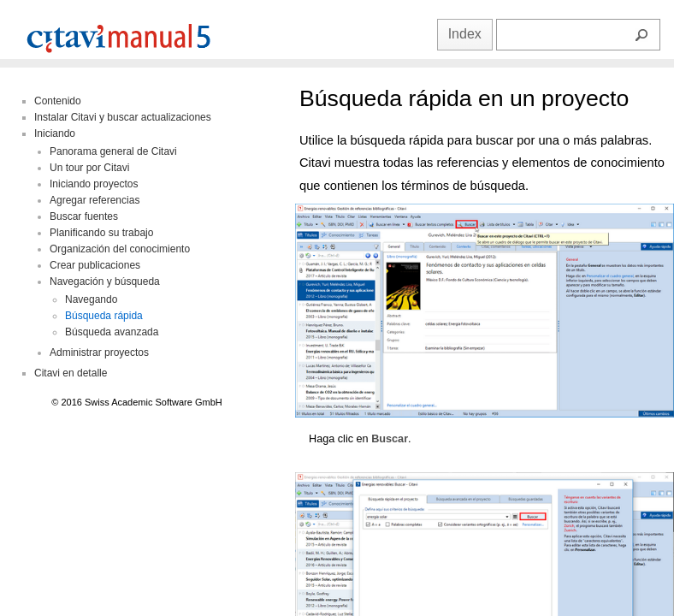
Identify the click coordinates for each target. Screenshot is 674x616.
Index (465, 34)
